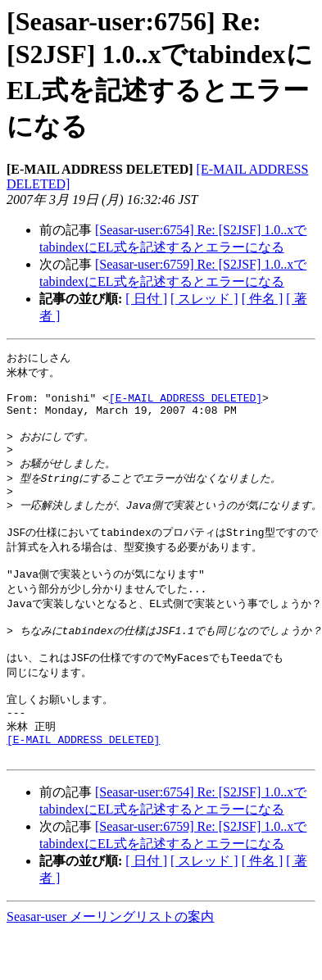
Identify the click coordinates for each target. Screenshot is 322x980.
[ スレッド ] (204, 299)
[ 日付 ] (146, 299)
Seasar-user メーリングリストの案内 (110, 964)
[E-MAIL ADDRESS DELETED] (186, 404)
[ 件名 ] (263, 299)
